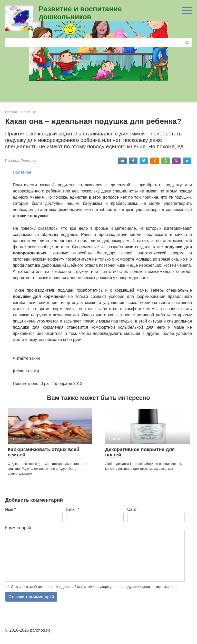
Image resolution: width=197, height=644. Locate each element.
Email (73, 509)
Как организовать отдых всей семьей (43, 452)
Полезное (28, 160)
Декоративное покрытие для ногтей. (140, 452)
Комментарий (18, 528)
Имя (11, 509)
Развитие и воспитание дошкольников (80, 13)
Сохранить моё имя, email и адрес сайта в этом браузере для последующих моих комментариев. (94, 587)
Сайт (132, 509)
